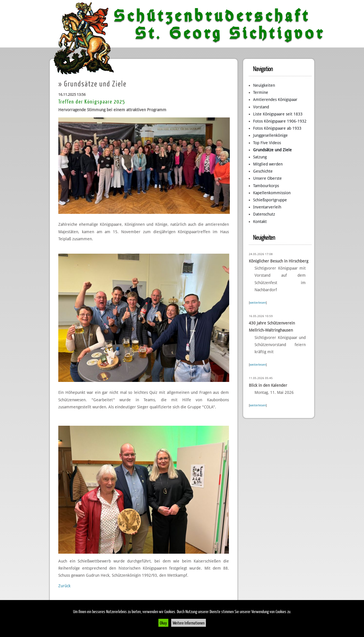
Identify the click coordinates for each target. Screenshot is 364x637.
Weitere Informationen (189, 623)
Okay (163, 623)
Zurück (64, 586)
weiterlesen (258, 303)
